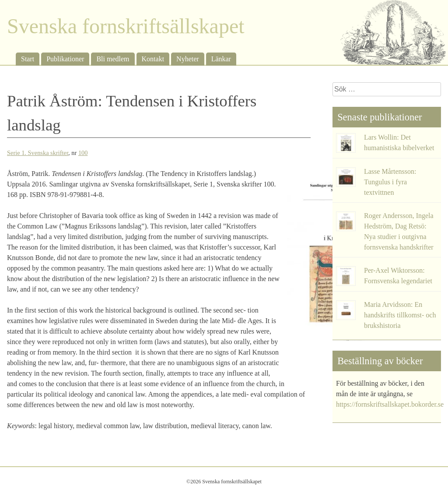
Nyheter (188, 59)
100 (83, 153)
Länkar (221, 59)
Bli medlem (113, 59)
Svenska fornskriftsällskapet (126, 26)
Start (28, 59)
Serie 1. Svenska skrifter (38, 153)
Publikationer (65, 59)
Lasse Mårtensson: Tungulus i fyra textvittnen (390, 182)
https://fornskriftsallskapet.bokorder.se (390, 404)
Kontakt (153, 59)
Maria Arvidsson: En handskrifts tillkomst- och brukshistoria (400, 315)
